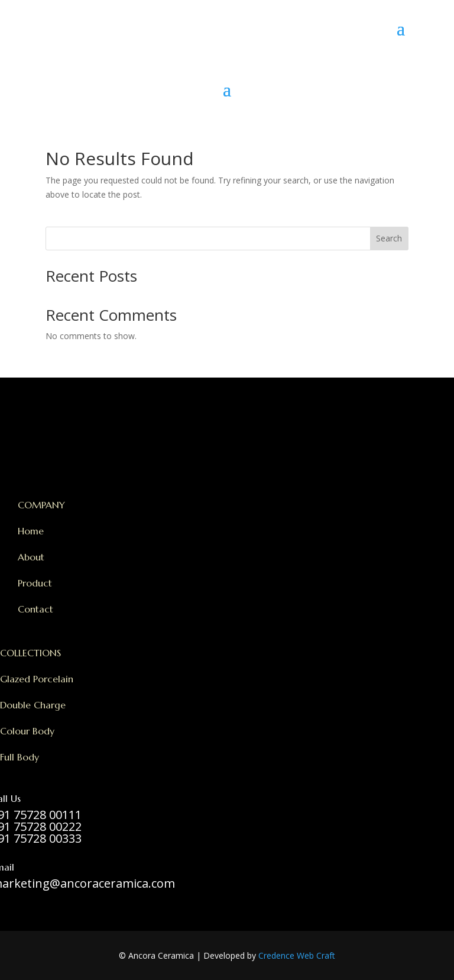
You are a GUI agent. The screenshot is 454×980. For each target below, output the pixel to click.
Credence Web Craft (297, 955)
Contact (35, 609)
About (31, 557)
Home (31, 531)
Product (35, 583)
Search (389, 238)
